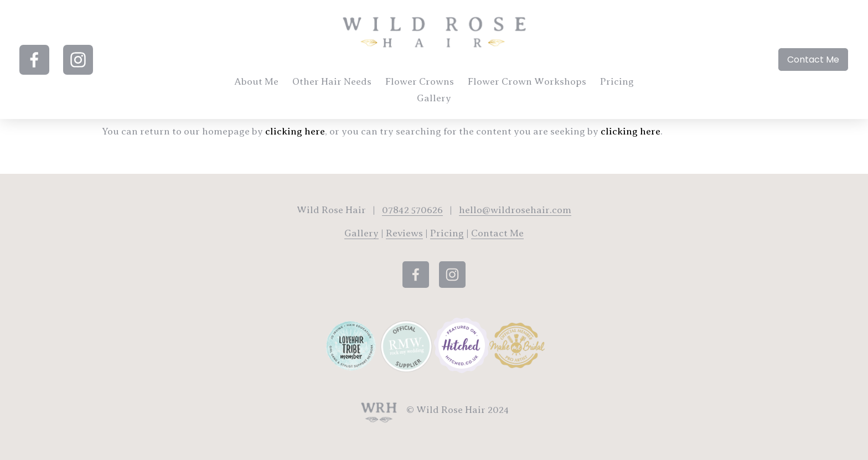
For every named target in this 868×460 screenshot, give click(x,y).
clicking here (295, 131)
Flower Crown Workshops (551, 86)
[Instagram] (85, 64)
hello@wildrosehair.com (515, 210)
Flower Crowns (443, 86)
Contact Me (807, 64)
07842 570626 (412, 210)
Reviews (404, 233)
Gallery (458, 102)
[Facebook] (41, 64)
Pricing (410, 102)
